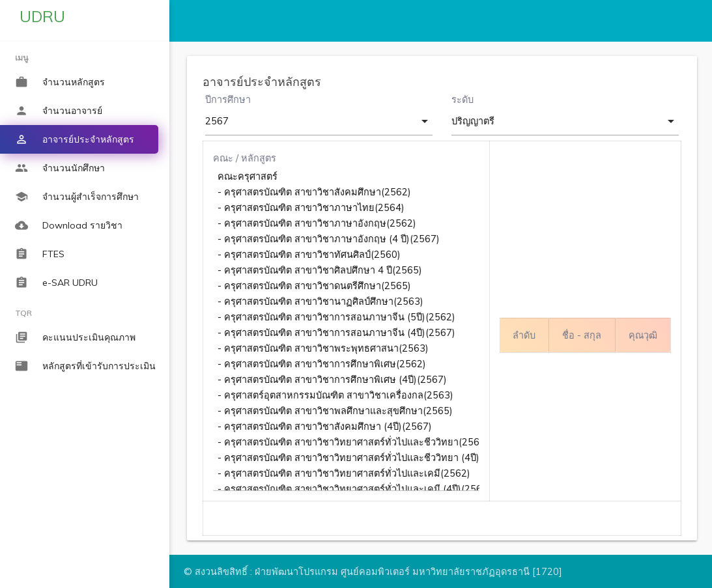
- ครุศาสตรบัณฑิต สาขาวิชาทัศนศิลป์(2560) (348, 255)
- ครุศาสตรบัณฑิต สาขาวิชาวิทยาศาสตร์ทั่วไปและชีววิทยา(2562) (348, 442)
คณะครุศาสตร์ (348, 176)
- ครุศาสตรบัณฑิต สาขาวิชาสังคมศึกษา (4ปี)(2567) (348, 427)
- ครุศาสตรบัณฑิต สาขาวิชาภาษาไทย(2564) (348, 208)
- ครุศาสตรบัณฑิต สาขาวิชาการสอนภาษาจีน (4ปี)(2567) (348, 333)
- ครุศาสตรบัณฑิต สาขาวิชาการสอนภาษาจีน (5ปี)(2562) (348, 317)
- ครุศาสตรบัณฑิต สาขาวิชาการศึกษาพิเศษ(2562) (348, 364)
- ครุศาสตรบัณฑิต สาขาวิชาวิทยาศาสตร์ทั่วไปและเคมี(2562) (348, 473)
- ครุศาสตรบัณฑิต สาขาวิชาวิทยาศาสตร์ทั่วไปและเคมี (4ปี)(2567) (348, 489)
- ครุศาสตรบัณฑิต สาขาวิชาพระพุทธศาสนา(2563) (348, 348)
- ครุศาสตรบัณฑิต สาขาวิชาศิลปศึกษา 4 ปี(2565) (348, 270)
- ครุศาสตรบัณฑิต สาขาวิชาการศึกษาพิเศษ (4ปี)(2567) (348, 380)
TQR (23, 313)
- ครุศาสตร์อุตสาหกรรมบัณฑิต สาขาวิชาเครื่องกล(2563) (348, 395)
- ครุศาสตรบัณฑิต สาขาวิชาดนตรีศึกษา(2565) (348, 286)
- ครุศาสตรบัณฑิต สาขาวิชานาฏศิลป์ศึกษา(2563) (348, 301)
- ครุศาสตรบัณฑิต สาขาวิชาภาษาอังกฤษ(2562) (348, 223)
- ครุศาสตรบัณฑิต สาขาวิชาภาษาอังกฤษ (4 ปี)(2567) (348, 239)
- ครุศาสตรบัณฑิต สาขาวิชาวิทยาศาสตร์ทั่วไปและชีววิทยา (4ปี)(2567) (348, 458)
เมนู (21, 58)
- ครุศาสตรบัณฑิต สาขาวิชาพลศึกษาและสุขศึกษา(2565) (348, 411)
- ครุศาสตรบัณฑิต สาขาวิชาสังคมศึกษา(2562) (348, 192)
